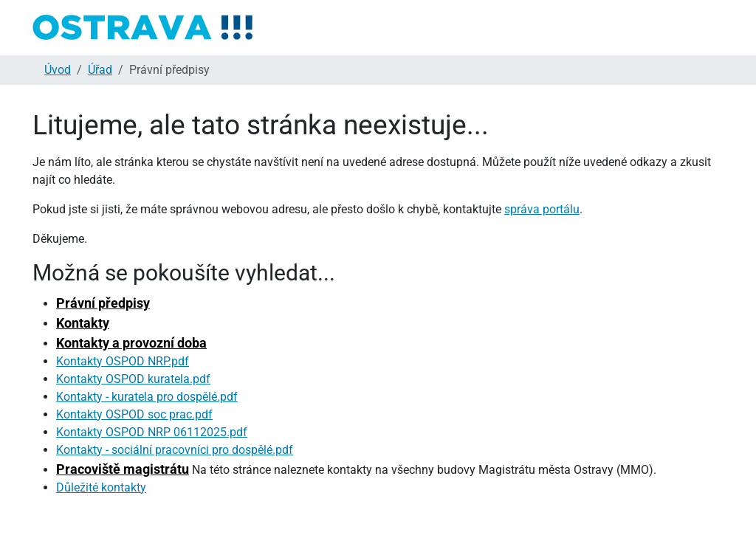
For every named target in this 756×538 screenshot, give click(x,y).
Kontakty (83, 323)
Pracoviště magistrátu (123, 469)
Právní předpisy (103, 303)
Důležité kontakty (101, 487)
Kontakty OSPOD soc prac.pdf (134, 414)
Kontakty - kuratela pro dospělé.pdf (147, 397)
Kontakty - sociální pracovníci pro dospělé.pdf (175, 450)
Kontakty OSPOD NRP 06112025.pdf (152, 432)
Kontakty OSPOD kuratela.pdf (133, 379)
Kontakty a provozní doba (131, 343)
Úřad (100, 70)
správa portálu (542, 209)
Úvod (58, 70)
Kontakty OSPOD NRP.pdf (123, 361)
